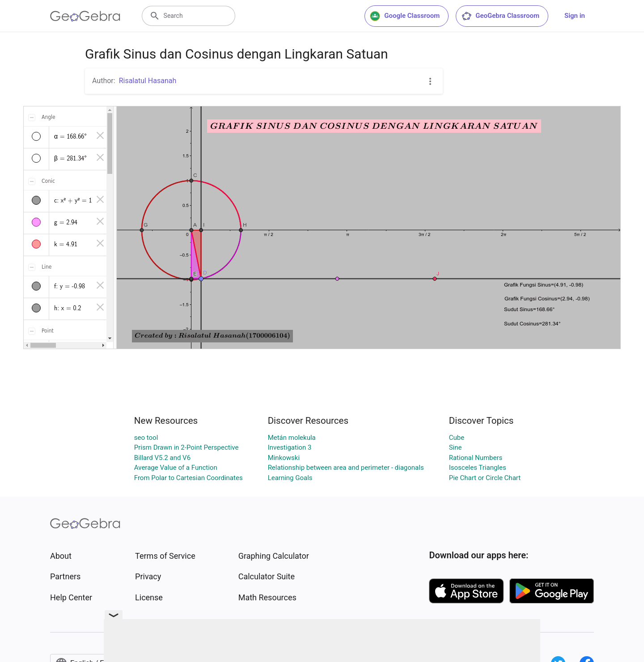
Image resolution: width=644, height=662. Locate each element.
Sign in (575, 16)
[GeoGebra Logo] (85, 16)
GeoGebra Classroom (500, 16)
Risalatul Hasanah (148, 81)
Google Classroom (405, 16)
